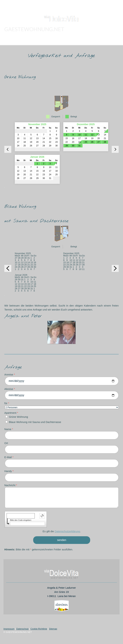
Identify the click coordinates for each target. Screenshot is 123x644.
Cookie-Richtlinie (39, 629)
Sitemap (53, 629)
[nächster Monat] (115, 149)
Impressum (9, 629)
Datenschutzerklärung (67, 531)
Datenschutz (22, 629)
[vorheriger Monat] (8, 149)
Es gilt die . (62, 531)
